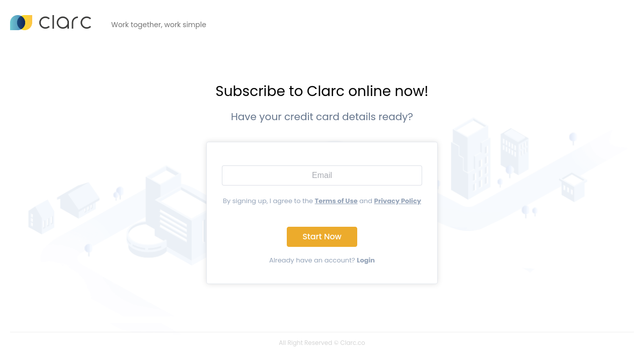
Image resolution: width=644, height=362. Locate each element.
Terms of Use (336, 201)
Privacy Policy (398, 201)
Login (366, 260)
